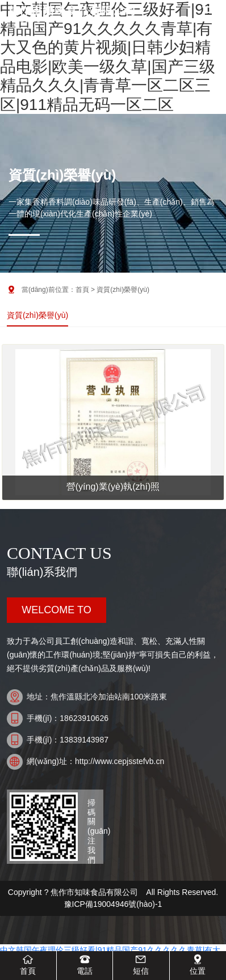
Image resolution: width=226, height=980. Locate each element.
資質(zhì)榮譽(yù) (37, 315)
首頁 (82, 290)
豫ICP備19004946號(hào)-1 (115, 904)
